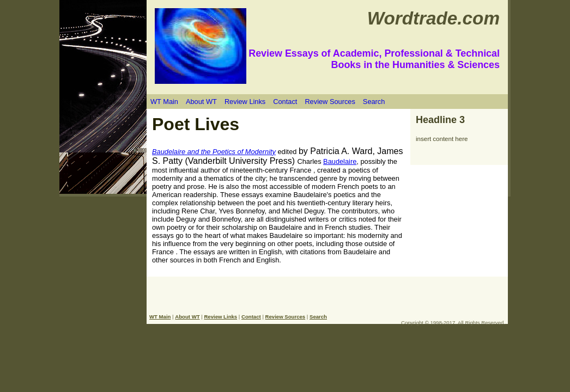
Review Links (245, 102)
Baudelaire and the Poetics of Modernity (214, 152)
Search (374, 102)
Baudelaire (340, 161)
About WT (201, 102)
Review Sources (330, 102)
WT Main (164, 102)
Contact (285, 102)
